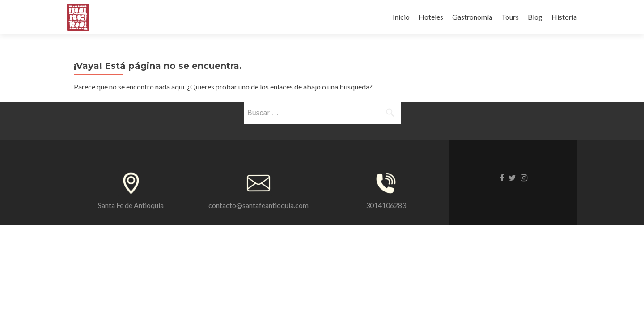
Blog (535, 17)
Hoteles (431, 17)
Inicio (401, 17)
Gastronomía (472, 17)
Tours (510, 17)
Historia (564, 17)
